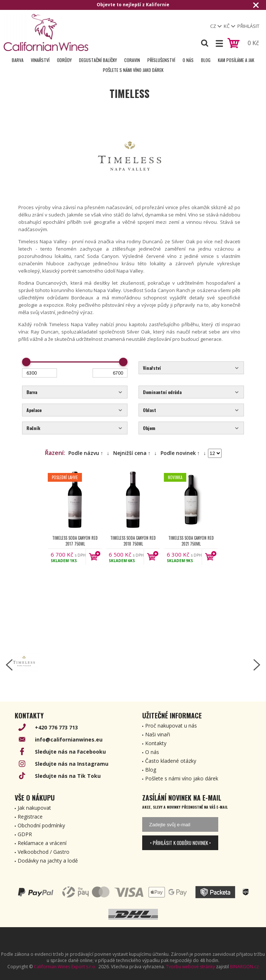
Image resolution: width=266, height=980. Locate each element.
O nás (188, 60)
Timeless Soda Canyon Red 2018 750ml (133, 541)
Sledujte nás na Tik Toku (68, 776)
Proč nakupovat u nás (171, 726)
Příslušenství (161, 60)
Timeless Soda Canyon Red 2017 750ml (75, 541)
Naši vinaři (158, 734)
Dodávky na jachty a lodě (48, 861)
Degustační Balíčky (98, 60)
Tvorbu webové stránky (190, 967)
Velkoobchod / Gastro (44, 852)
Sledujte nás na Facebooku (70, 752)
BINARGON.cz (244, 967)
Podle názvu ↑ (86, 453)
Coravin (132, 60)
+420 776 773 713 (56, 727)
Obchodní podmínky (41, 825)
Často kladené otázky (171, 761)
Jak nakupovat (34, 808)
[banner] (46, 32)
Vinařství (40, 60)
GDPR (25, 834)
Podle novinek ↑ (180, 453)
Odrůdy (64, 60)
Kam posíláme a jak (236, 60)
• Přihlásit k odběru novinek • (180, 843)
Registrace (30, 817)
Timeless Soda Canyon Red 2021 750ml (191, 541)
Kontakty (156, 743)
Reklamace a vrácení (42, 843)
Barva (18, 60)
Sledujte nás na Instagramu (72, 764)
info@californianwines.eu (69, 739)
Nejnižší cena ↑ (132, 453)
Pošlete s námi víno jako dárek (133, 70)
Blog (206, 60)
